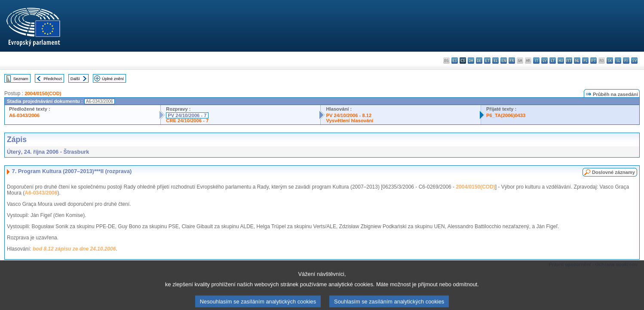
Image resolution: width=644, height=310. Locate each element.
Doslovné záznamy (613, 172)
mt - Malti (569, 60)
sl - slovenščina (618, 60)
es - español (455, 60)
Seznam (21, 79)
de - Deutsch (479, 60)
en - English (504, 60)
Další (75, 79)
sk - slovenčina (610, 60)
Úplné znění (113, 79)
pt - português (593, 60)
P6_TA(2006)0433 (506, 115)
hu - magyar (561, 60)
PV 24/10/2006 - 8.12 (349, 115)
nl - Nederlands (577, 60)
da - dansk (471, 60)
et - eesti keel (487, 60)
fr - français (512, 60)
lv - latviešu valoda (544, 60)
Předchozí (53, 79)
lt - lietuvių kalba (553, 60)
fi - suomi (626, 60)
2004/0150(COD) (43, 93)
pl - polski (585, 60)
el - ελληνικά (495, 60)
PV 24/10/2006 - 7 (187, 115)
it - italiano (536, 60)
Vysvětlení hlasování (350, 121)
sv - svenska (634, 60)
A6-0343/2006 (24, 115)
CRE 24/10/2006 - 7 (187, 121)
